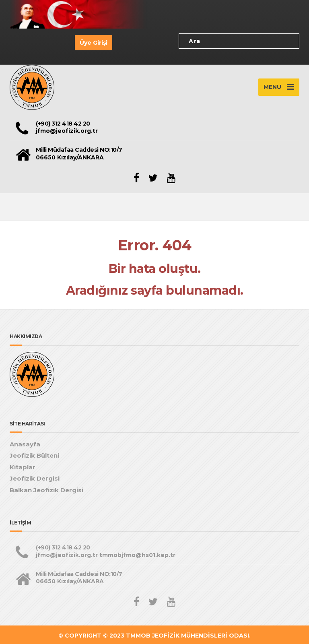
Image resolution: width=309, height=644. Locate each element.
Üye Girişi (94, 43)
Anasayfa (25, 444)
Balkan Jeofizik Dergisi (46, 490)
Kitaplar (23, 467)
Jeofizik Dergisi (35, 478)
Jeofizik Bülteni (34, 455)
